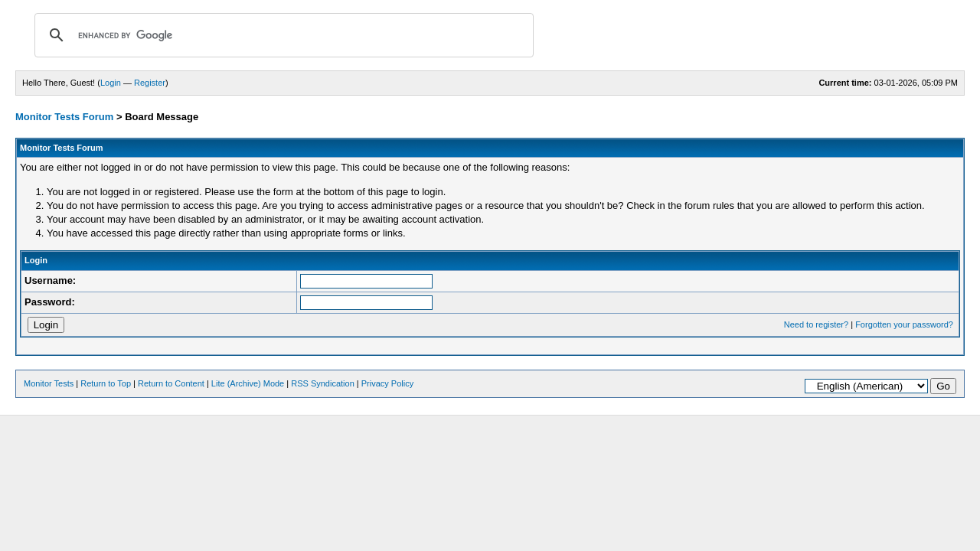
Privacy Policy (387, 383)
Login (111, 83)
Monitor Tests (49, 383)
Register (150, 83)
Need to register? (816, 324)
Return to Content (171, 383)
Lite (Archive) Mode (248, 383)
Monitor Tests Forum (64, 117)
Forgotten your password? (904, 324)
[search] (282, 35)
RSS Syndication (323, 383)
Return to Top (106, 383)
